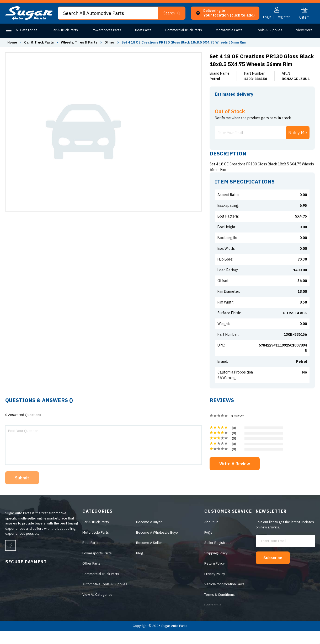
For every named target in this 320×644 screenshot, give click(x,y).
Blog (140, 566)
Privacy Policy (215, 587)
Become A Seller (149, 556)
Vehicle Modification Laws (224, 597)
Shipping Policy (216, 566)
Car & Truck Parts (64, 30)
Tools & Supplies (268, 30)
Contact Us (213, 618)
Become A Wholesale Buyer (158, 546)
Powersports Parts (106, 30)
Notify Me (298, 146)
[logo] (29, 19)
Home (12, 42)
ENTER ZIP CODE (292, 104)
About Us (211, 535)
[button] (174, 13)
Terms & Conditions (220, 608)
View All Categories (97, 608)
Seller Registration (219, 556)
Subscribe (276, 570)
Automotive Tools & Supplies (105, 597)
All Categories (27, 30)
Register (283, 17)
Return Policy (214, 577)
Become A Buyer (149, 535)
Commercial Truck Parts (183, 30)
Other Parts (304, 30)
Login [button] (267, 17)
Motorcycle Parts (228, 30)
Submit (22, 491)
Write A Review (235, 477)
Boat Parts (142, 30)
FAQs (208, 546)
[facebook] (10, 559)
